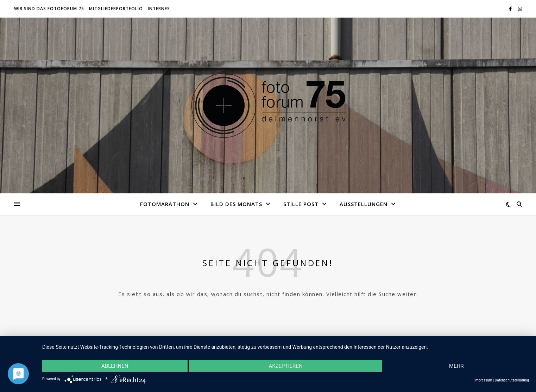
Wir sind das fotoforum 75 (49, 9)
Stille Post (301, 204)
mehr (456, 366)
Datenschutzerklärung (512, 380)
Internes (159, 9)
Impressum (483, 380)
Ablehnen (115, 366)
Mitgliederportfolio (116, 9)
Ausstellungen (364, 204)
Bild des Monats (236, 204)
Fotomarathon (165, 204)
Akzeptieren (285, 366)
